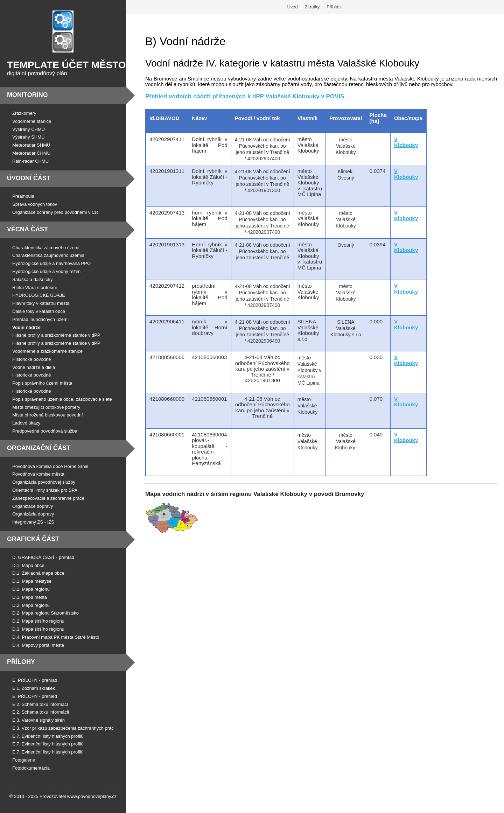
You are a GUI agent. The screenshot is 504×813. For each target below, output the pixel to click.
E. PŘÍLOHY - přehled (35, 696)
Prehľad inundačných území (40, 319)
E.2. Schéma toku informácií (41, 712)
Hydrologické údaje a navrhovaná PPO (51, 263)
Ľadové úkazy (26, 423)
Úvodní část (29, 178)
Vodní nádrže (26, 327)
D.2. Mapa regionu (31, 589)
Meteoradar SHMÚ (31, 145)
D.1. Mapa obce (28, 565)
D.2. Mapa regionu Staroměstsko (45, 613)
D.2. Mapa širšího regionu (38, 621)
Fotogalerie (24, 760)
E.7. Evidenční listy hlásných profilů (48, 736)
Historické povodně (32, 359)
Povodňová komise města (38, 474)
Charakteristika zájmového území (46, 248)
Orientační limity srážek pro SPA (45, 490)
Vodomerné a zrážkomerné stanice (47, 351)
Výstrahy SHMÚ (28, 137)
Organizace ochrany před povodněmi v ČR (55, 212)
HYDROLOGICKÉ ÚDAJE (39, 295)
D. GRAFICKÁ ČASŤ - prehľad (43, 557)
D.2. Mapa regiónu (31, 605)
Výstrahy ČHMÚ (29, 129)
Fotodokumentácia (31, 768)
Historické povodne (32, 391)
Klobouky (406, 440)
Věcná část (27, 229)
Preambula (23, 196)
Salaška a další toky (33, 279)
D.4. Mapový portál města (38, 645)
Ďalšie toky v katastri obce (39, 311)
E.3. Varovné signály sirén (38, 720)
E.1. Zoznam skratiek (34, 688)
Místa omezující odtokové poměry (46, 407)
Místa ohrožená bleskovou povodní (48, 415)
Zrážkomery (24, 113)
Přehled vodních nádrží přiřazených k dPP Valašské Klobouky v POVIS (245, 96)
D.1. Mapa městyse (32, 581)
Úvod (292, 7)
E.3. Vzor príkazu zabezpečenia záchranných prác (63, 728)
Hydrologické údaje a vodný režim (46, 271)
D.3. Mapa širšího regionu (38, 629)
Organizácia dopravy (33, 514)
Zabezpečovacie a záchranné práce (48, 498)
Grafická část (33, 539)
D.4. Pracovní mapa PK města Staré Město (56, 637)
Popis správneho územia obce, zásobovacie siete (62, 399)
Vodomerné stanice (32, 121)
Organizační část (39, 448)
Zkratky (312, 7)
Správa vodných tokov (35, 204)
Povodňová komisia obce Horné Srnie (50, 466)
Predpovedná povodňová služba (45, 431)
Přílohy (21, 662)
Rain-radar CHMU (30, 161)
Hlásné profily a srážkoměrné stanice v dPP (56, 335)
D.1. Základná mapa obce (38, 573)
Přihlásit (335, 7)
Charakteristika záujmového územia (48, 255)
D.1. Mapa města (30, 597)
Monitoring (27, 95)
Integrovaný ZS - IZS (33, 522)
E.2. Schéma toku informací (40, 704)
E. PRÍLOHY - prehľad (35, 680)
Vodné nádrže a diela (34, 367)
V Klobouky (406, 216)
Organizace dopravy (33, 506)
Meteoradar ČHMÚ (31, 153)
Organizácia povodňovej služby (44, 482)
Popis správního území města (42, 383)
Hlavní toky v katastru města (41, 303)
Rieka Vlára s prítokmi (34, 288)
